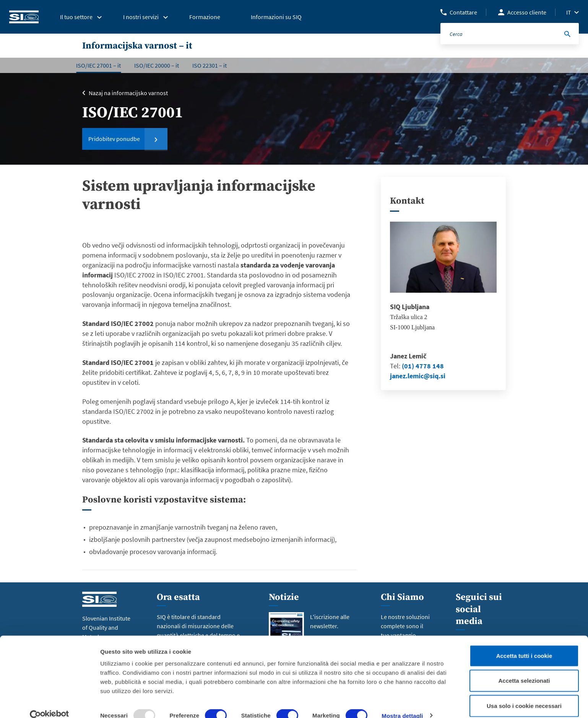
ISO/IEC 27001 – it (98, 65)
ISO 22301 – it (210, 65)
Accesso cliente (527, 12)
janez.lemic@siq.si (418, 376)
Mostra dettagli (402, 703)
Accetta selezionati (524, 668)
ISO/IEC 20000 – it (157, 65)
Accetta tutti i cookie (524, 643)
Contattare (463, 12)
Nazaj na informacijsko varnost (128, 93)
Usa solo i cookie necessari (524, 693)
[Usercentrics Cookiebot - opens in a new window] (50, 703)
